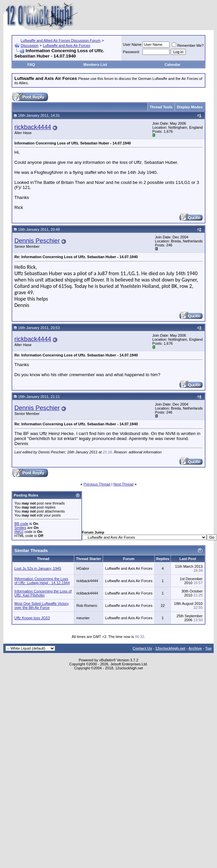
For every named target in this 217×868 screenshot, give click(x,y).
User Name (132, 44)
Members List (95, 65)
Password (131, 52)
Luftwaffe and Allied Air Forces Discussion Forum (61, 40)
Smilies (20, 528)
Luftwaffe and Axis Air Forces (67, 45)
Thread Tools (161, 107)
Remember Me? (188, 45)
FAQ (31, 65)
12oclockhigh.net (170, 648)
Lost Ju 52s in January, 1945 (38, 568)
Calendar (172, 65)
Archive (195, 648)
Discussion (30, 45)
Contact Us (142, 648)
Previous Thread (97, 484)
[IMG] (19, 532)
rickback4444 (33, 127)
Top (208, 648)
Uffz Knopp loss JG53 (32, 618)
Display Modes (190, 107)
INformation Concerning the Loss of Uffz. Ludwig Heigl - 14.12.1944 (42, 581)
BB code (21, 524)
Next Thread (123, 484)
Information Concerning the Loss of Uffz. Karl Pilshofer (43, 593)
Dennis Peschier (37, 241)
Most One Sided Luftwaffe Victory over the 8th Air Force (42, 606)
